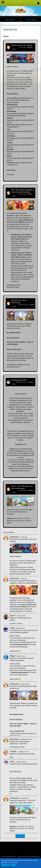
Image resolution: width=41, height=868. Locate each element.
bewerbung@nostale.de (20, 645)
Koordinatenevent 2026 (19, 380)
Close (13, 865)
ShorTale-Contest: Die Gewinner (22, 45)
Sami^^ (13, 616)
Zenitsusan (14, 47)
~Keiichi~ (14, 752)
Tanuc (13, 382)
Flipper (13, 656)
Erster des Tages (29, 754)
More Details (5, 865)
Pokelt (12, 628)
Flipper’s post (18, 630)
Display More (20, 836)
